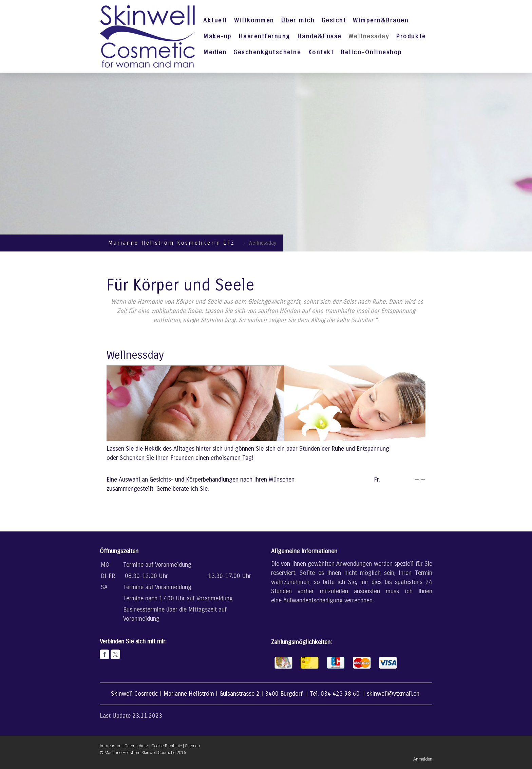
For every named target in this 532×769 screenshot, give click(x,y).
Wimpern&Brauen (381, 20)
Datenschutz (136, 746)
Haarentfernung (264, 36)
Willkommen (254, 20)
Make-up (217, 36)
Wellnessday (369, 36)
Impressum (111, 746)
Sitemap (193, 746)
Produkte (411, 36)
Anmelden (423, 759)
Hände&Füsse (319, 36)
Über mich (298, 20)
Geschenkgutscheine (267, 52)
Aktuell (215, 20)
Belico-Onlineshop (371, 52)
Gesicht (334, 20)
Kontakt (321, 52)
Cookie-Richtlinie (167, 746)
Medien (215, 52)
